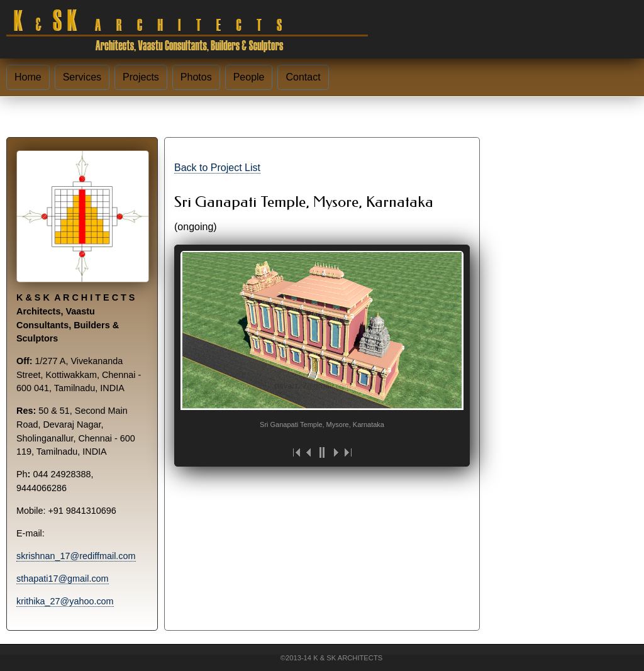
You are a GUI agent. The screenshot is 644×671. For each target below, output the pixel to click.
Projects (141, 77)
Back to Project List (217, 168)
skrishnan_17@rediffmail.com (76, 556)
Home (28, 77)
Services (82, 77)
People (249, 77)
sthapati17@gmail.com (63, 579)
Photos (196, 77)
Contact (303, 77)
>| (347, 452)
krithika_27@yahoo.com (65, 601)
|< (297, 452)
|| (322, 452)
